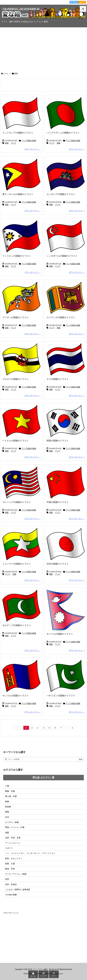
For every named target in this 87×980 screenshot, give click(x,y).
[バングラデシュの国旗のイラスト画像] (66, 113)
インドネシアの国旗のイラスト (18, 133)
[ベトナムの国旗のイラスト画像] (21, 421)
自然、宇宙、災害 (13, 838)
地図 (7, 833)
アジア (13, 143)
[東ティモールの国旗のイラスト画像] (21, 175)
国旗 (7, 143)
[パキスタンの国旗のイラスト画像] (66, 676)
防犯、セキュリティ (14, 858)
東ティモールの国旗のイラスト (18, 194)
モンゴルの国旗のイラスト (16, 696)
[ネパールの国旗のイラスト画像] (66, 610)
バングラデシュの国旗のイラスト (63, 133)
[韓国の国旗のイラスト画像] (66, 421)
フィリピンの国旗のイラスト (17, 256)
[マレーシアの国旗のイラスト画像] (21, 483)
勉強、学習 (10, 869)
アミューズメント (13, 843)
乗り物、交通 (11, 796)
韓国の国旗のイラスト (58, 441)
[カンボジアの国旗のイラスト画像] (66, 175)
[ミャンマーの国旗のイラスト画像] (21, 544)
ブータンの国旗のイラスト (16, 317)
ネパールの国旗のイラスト (60, 634)
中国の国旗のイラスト (58, 502)
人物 (7, 786)
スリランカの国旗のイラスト (61, 317)
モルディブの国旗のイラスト (17, 625)
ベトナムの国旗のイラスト (16, 441)
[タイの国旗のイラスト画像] (66, 359)
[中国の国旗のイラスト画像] (66, 483)
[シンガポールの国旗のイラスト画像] (66, 236)
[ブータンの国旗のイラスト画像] (21, 298)
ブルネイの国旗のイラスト (16, 379)
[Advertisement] (43, 48)
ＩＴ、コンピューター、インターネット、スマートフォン (30, 853)
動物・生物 (10, 791)
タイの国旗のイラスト (58, 379)
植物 (7, 802)
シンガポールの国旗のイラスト (62, 256)
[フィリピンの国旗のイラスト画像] (21, 236)
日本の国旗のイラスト (58, 564)
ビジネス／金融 (12, 822)
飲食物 (8, 807)
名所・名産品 (11, 884)
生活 (7, 817)
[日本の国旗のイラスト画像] (66, 544)
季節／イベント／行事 (15, 827)
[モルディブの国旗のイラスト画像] (21, 606)
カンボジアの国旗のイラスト (61, 194)
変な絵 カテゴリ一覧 (43, 777)
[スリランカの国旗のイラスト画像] (66, 298)
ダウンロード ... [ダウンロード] (32, 149)
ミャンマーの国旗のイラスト (17, 564)
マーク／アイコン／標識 (16, 874)
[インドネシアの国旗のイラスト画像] (21, 113)
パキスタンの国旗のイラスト (61, 696)
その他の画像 (11, 895)
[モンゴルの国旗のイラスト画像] (21, 676)
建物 (7, 812)
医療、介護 (10, 864)
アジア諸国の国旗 (29, 141)
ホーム (6, 74)
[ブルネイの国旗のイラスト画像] (21, 359)
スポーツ (9, 848)
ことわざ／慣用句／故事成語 (18, 890)
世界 (7, 879)
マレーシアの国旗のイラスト (17, 502)
